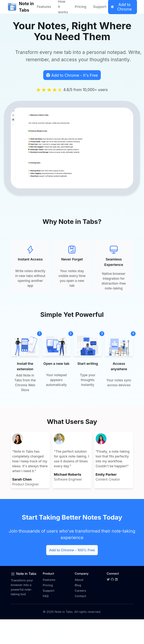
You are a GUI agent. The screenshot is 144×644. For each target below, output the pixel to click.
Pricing (81, 7)
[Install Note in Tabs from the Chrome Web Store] (72, 75)
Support (100, 7)
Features (44, 7)
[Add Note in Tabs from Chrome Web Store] (72, 550)
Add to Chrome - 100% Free (72, 550)
